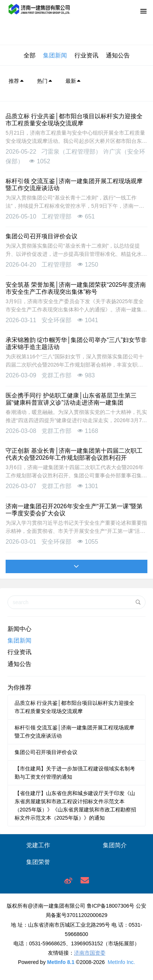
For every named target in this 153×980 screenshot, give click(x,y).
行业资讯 (86, 55)
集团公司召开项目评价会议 (46, 752)
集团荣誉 (38, 862)
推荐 (16, 81)
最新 (73, 81)
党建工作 (38, 845)
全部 (30, 55)
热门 (45, 81)
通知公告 (118, 55)
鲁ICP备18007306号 (111, 906)
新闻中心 (19, 629)
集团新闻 (55, 55)
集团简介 (115, 845)
